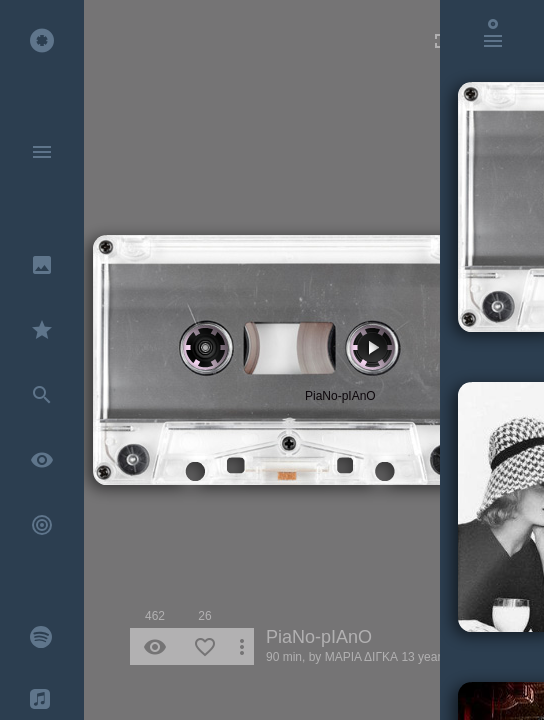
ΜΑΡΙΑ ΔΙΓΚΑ (361, 657)
